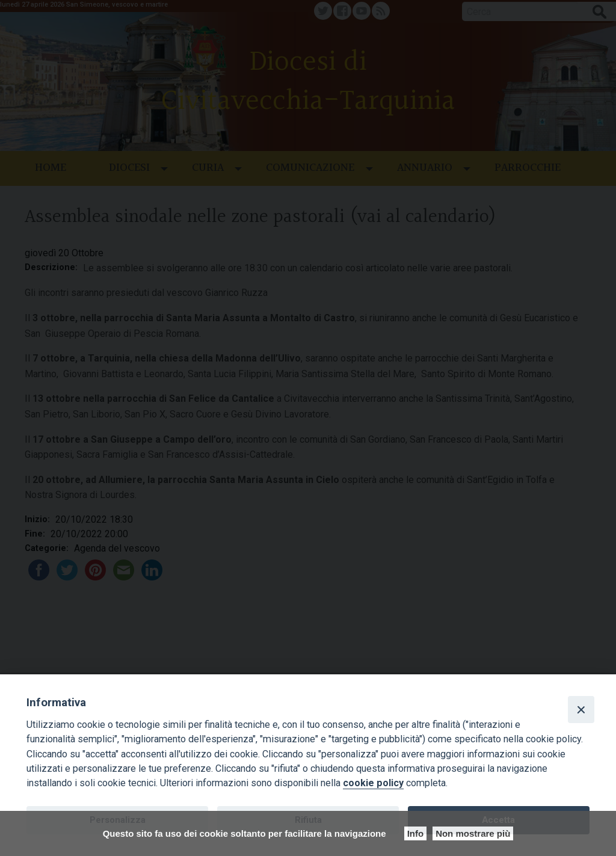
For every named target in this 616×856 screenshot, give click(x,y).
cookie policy (373, 783)
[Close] (581, 709)
